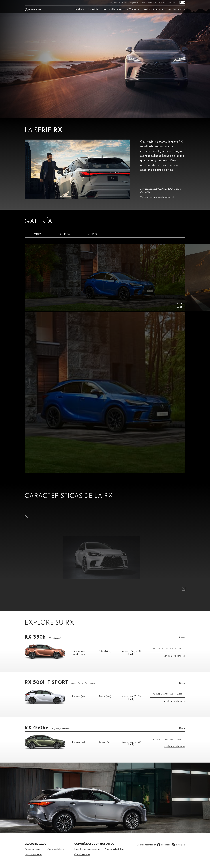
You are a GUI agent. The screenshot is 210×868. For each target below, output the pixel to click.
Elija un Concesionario (168, 3)
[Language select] (182, 3)
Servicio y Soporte (152, 9)
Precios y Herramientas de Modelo (120, 9)
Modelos (78, 9)
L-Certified (94, 9)
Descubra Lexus (175, 9)
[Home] (33, 3)
